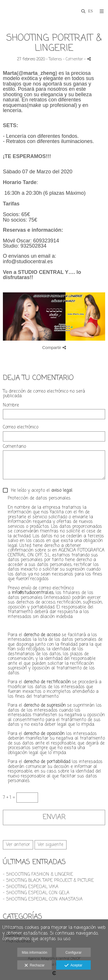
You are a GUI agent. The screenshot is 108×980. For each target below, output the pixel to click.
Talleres (55, 59)
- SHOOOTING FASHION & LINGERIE (38, 875)
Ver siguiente (51, 845)
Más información (35, 953)
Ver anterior (18, 845)
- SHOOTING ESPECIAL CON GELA (36, 893)
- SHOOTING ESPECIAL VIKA (31, 887)
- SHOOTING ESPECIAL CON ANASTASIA (43, 899)
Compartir (54, 347)
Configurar (73, 953)
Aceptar (73, 966)
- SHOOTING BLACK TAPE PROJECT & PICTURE (48, 881)
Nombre (11, 405)
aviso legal (62, 491)
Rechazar (35, 966)
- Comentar (74, 59)
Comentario (14, 447)
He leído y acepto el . (40, 491)
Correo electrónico (21, 427)
